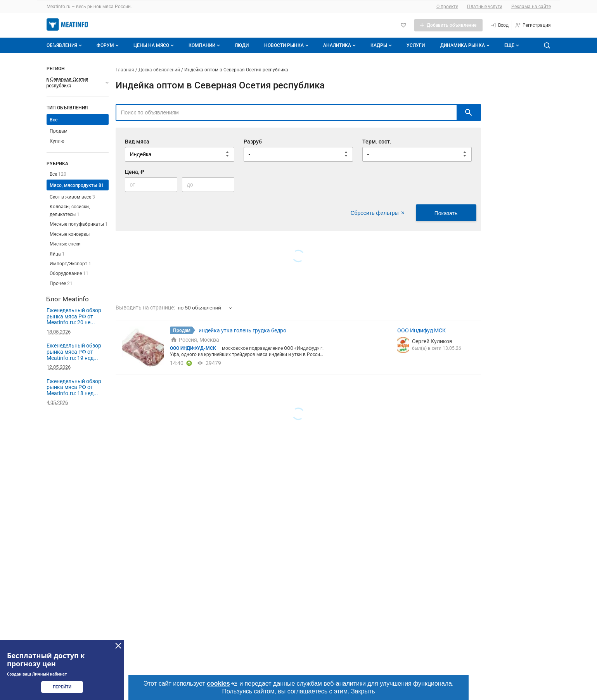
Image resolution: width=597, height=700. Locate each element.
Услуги (416, 45)
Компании (205, 45)
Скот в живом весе (72, 197)
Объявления (65, 45)
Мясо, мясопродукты (77, 185)
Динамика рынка (466, 45)
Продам (59, 131)
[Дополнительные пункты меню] (511, 45)
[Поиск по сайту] (547, 45)
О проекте (447, 7)
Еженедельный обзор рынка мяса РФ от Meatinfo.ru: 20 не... (74, 316)
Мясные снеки (65, 244)
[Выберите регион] (78, 83)
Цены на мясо (154, 45)
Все (54, 120)
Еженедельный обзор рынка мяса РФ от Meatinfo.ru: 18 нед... (74, 387)
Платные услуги (485, 7)
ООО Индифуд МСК (421, 330)
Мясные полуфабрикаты (79, 224)
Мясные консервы (70, 234)
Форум (108, 45)
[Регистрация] (533, 25)
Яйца (57, 254)
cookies (222, 684)
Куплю (57, 141)
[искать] (469, 112)
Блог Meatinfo (67, 299)
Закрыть (363, 691)
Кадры (382, 45)
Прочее (61, 283)
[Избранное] (403, 25)
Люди (242, 45)
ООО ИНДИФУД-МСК (194, 348)
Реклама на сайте (531, 7)
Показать (446, 213)
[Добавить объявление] (448, 25)
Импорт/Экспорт (70, 264)
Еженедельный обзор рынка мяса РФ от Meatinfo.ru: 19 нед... (74, 352)
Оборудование (69, 273)
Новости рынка (287, 45)
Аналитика (340, 45)
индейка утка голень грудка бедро (242, 330)
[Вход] (499, 25)
